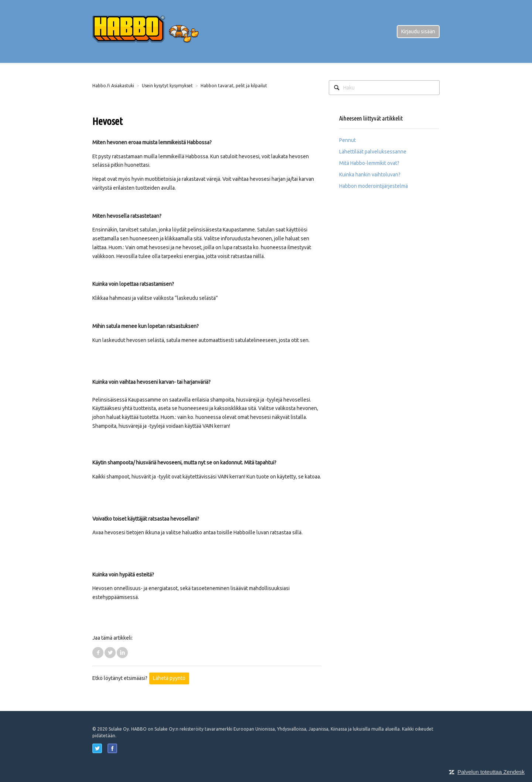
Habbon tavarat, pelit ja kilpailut (234, 86)
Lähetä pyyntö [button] (169, 678)
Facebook (98, 653)
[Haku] (384, 88)
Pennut (347, 140)
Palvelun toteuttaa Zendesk (491, 772)
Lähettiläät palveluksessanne (373, 152)
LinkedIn (122, 653)
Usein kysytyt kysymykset (167, 86)
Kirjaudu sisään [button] (418, 31)
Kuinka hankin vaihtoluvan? (370, 175)
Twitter (110, 653)
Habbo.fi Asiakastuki (113, 86)
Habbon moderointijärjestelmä (374, 186)
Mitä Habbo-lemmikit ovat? (369, 163)
